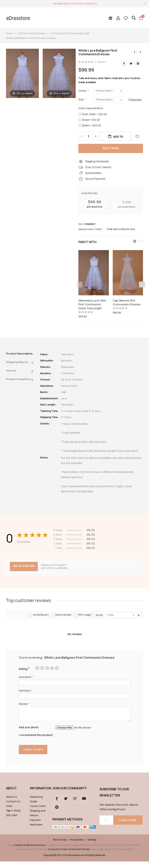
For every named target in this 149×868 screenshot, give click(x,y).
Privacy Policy (77, 846)
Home (9, 33)
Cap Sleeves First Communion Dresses (127, 306)
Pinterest (138, 64)
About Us (11, 803)
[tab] (20, 358)
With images (85, 619)
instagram (75, 805)
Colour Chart (38, 813)
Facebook (124, 64)
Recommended (63, 619)
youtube (84, 805)
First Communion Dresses (31, 33)
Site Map (92, 846)
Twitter (131, 64)
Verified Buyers (41, 619)
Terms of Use (59, 846)
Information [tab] (39, 795)
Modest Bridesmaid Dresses (30, 852)
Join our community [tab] (70, 795)
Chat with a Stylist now (121, 232)
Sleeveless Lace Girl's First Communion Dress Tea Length (92, 308)
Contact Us (13, 808)
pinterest (57, 814)
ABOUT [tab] (11, 795)
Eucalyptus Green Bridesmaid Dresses (69, 856)
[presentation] (142, 288)
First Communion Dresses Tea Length (70, 33)
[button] (135, 244)
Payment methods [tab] (67, 826)
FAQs (9, 813)
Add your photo (29, 733)
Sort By (99, 620)
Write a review (24, 570)
